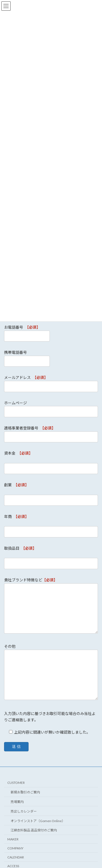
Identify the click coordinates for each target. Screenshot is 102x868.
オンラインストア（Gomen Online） (38, 821)
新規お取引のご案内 (25, 792)
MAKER (13, 839)
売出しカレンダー (24, 811)
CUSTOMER (16, 783)
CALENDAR (16, 857)
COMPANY (15, 848)
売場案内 (17, 802)
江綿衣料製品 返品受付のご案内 (34, 830)
